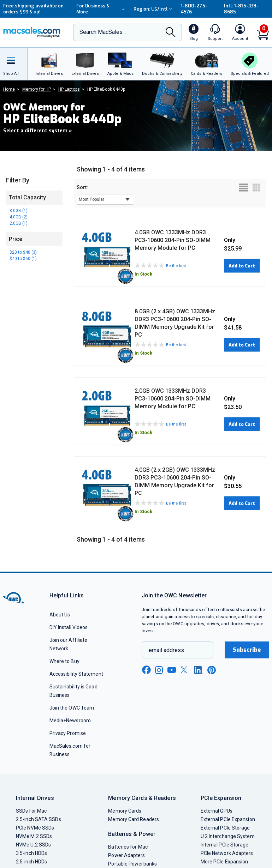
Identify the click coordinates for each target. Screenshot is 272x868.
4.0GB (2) (19, 217)
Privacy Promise (68, 733)
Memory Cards (125, 811)
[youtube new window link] (172, 670)
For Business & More (101, 9)
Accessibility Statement (76, 674)
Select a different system (38, 131)
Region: (154, 9)
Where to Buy (64, 661)
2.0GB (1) (19, 223)
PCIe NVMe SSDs (35, 828)
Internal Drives (35, 798)
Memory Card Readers (134, 819)
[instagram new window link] (159, 670)
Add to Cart (242, 266)
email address (166, 650)
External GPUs (217, 811)
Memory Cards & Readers (142, 798)
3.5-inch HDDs (31, 853)
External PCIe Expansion (228, 819)
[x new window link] (185, 670)
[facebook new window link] (146, 670)
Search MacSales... (103, 32)
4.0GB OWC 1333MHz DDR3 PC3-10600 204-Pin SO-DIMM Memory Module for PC (173, 240)
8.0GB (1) (19, 211)
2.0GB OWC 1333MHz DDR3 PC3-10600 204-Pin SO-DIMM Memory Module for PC (173, 399)
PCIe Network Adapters (227, 853)
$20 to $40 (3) (23, 252)
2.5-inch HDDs (31, 862)
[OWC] (32, 32)
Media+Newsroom (70, 721)
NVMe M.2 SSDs (34, 836)
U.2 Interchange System (228, 836)
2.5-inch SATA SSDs (39, 819)
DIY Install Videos (69, 627)
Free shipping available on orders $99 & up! (33, 9)
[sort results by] (105, 199)
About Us (60, 615)
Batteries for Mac (128, 847)
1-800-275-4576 (194, 9)
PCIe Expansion (221, 798)
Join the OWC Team (72, 708)
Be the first (176, 266)
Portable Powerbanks (132, 864)
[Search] (171, 33)
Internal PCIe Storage (225, 845)
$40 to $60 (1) (23, 259)
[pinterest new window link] (212, 670)
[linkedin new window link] (199, 670)
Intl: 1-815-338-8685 (241, 9)
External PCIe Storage (225, 828)
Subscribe (247, 650)
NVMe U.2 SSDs (33, 845)
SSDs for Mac (31, 811)
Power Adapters (126, 855)
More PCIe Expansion (224, 862)
